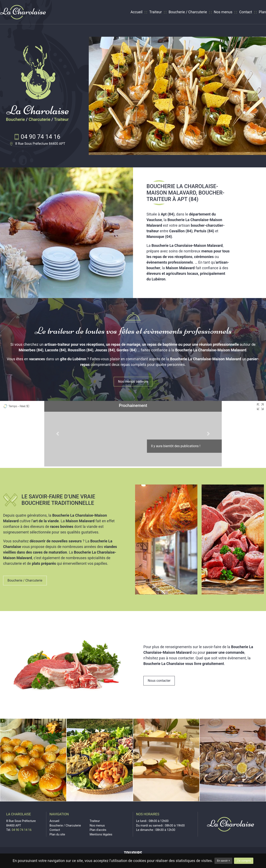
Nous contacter (159, 681)
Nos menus (223, 12)
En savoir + (223, 861)
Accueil (136, 12)
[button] (102, 96)
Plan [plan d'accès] (262, 12)
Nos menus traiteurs (133, 382)
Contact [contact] (246, 12)
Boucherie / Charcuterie (188, 12)
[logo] (23, 12)
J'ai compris (244, 861)
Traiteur (155, 12)
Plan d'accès (98, 830)
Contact (55, 830)
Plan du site (57, 835)
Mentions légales (101, 835)
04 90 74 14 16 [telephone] (41, 137)
